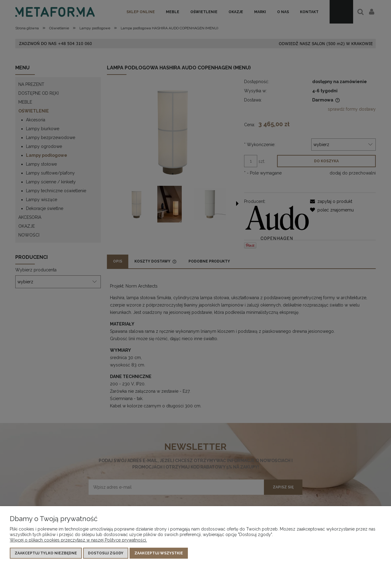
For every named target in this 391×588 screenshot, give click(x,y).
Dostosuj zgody (106, 553)
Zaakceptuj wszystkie (159, 553)
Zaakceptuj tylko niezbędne (46, 553)
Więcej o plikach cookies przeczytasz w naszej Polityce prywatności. (78, 540)
